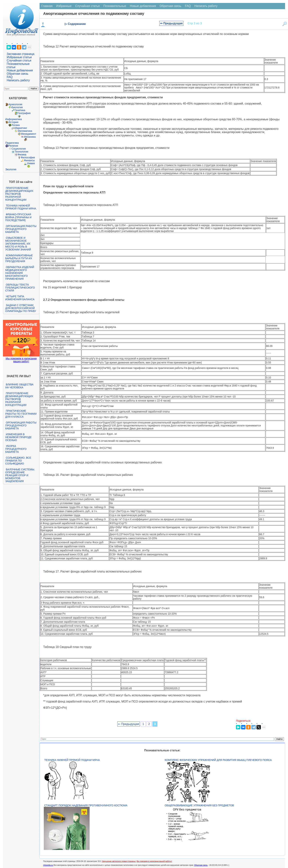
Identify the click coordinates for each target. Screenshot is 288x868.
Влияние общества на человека (19, 386)
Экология (11, 169)
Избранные (64, 6)
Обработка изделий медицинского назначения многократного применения (20, 273)
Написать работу (18, 80)
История (13, 122)
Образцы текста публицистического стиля (20, 288)
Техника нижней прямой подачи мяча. (21, 207)
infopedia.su (48, 865)
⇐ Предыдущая (171, 23)
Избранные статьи (19, 57)
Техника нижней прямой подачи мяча (72, 760)
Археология (15, 104)
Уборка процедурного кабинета (16, 449)
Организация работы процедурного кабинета (21, 229)
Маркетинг (21, 128)
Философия (28, 157)
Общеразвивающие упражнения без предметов (199, 805)
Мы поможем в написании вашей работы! (154, 861)
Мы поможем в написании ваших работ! (21, 360)
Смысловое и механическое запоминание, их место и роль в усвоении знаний (18, 244)
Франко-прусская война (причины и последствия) (18, 217)
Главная (47, 6)
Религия (13, 146)
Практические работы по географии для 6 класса (21, 414)
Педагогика (12, 143)
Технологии (21, 152)
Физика (22, 155)
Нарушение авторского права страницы (119, 861)
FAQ (10, 77)
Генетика (20, 110)
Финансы (29, 160)
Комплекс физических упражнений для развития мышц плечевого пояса (218, 760)
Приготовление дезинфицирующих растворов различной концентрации (19, 194)
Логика (16, 125)
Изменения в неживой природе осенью (19, 437)
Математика (25, 131)
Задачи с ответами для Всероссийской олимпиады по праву (21, 308)
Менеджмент (29, 134)
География (24, 113)
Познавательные (115, 6)
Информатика (14, 119)
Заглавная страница (21, 54)
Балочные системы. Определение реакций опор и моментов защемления (20, 475)
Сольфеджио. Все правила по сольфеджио (18, 461)
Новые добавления (20, 70)
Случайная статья (19, 61)
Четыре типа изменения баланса (20, 298)
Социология (19, 149)
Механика (30, 137)
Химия (31, 163)
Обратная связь (18, 74)
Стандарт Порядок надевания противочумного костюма (86, 805)
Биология (17, 107)
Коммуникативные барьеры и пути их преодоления (19, 258)
